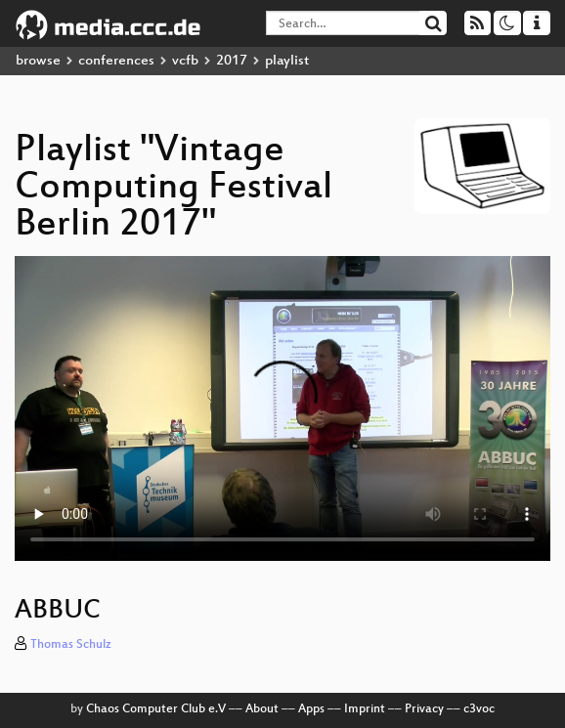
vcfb (185, 61)
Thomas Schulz (71, 645)
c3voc (479, 709)
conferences (116, 61)
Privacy (424, 709)
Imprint (365, 709)
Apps (311, 709)
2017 (232, 61)
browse (38, 61)
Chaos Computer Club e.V (156, 709)
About (262, 709)
